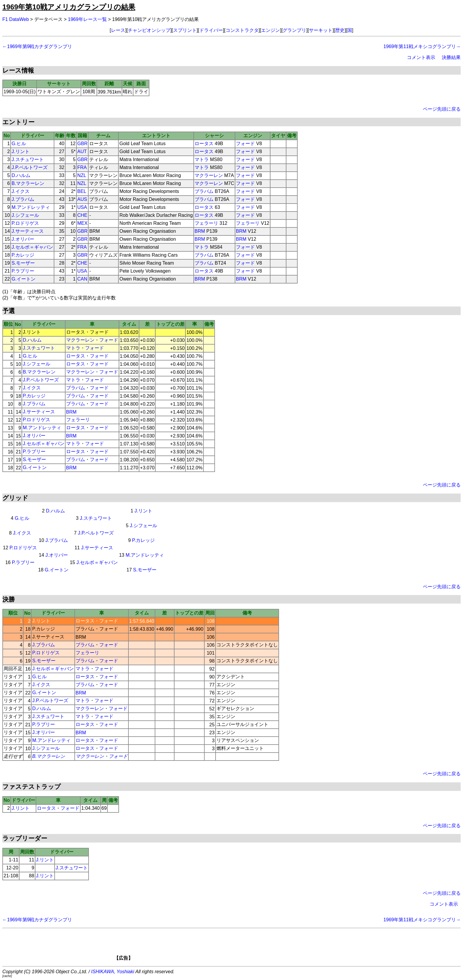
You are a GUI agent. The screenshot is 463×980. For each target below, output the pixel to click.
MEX (83, 223)
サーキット (321, 30)
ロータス (204, 144)
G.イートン (23, 279)
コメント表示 (421, 57)
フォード (245, 144)
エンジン (270, 30)
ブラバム (204, 191)
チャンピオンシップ (149, 30)
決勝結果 (451, 57)
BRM (200, 231)
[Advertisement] (242, 946)
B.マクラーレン (28, 183)
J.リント (20, 151)
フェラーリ (206, 223)
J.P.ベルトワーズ (30, 167)
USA (82, 207)
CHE (82, 215)
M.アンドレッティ (31, 207)
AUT (82, 151)
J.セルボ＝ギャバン (32, 247)
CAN (82, 279)
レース (118, 30)
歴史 (340, 30)
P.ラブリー (23, 271)
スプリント (185, 30)
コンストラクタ (242, 30)
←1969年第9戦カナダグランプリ (37, 46)
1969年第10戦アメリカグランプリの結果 (69, 7)
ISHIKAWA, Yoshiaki (113, 972)
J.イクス (20, 191)
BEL (82, 191)
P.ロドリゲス (25, 223)
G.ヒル (19, 144)
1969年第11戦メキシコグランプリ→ (422, 46)
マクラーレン (209, 175)
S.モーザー (23, 263)
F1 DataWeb (16, 19)
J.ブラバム (23, 199)
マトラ (202, 159)
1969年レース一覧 (87, 19)
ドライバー (211, 30)
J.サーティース (27, 231)
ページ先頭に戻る (442, 109)
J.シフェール (25, 215)
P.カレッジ (23, 255)
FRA (82, 167)
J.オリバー (23, 239)
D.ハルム (21, 175)
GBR (83, 144)
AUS (82, 199)
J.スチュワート (27, 159)
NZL (82, 175)
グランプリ (294, 30)
